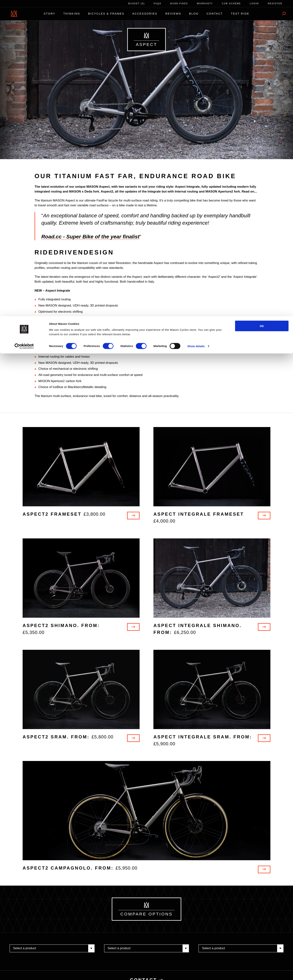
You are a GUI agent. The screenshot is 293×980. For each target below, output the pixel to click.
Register (275, 4)
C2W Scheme (231, 4)
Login (254, 4)
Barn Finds (179, 4)
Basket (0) (136, 4)
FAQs (157, 4)
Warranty (205, 4)
